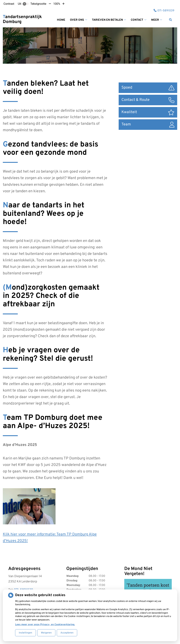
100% (57, 4)
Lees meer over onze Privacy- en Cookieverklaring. (45, 625)
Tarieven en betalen (107, 20)
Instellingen (25, 633)
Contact (137, 20)
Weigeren (46, 633)
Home (61, 20)
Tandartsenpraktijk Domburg (22, 19)
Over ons (77, 20)
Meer (155, 20)
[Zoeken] (171, 20)
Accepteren (67, 633)
